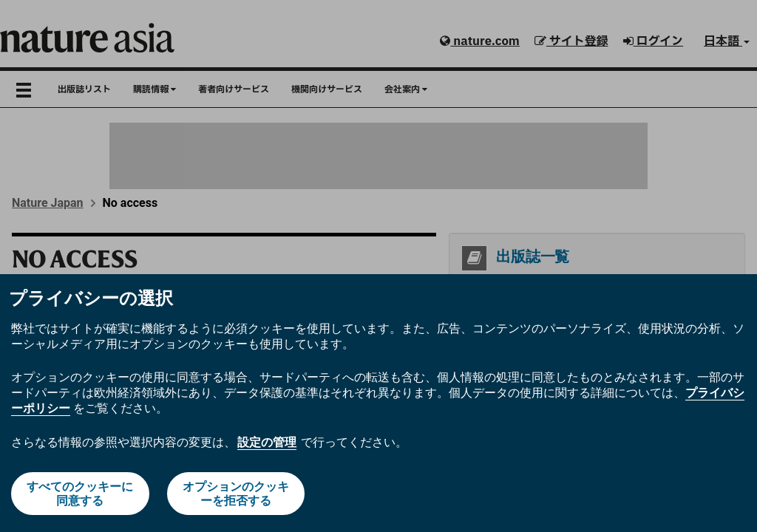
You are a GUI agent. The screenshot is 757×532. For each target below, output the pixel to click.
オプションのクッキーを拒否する (236, 494)
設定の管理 (267, 442)
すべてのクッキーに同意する (80, 494)
